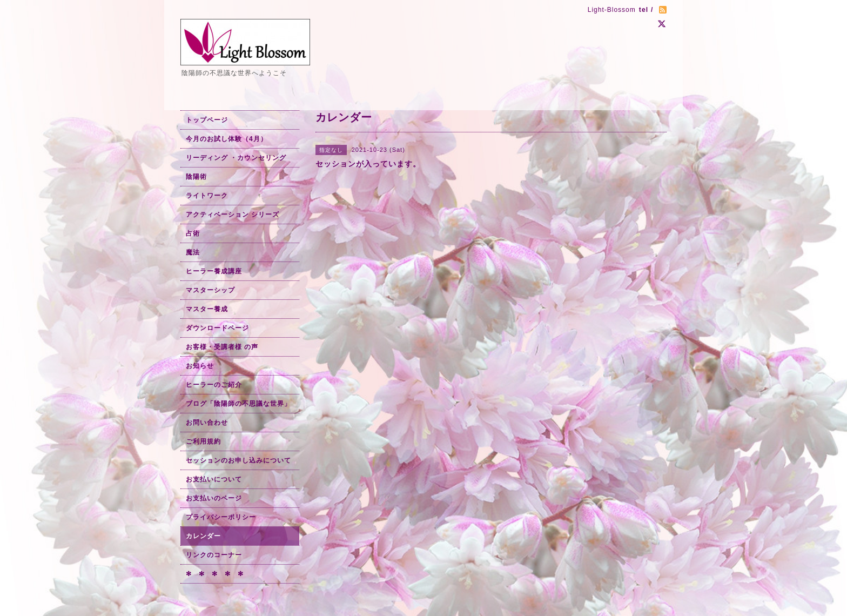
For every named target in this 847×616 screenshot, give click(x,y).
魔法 (193, 252)
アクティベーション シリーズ (233, 215)
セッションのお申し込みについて (238, 460)
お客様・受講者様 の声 (222, 347)
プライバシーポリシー (221, 517)
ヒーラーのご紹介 (214, 385)
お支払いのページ (214, 498)
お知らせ (200, 366)
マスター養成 (207, 309)
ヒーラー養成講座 (214, 271)
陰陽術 (196, 177)
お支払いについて (214, 479)
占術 (193, 233)
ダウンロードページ (217, 328)
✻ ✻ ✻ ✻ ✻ (215, 574)
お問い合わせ (207, 423)
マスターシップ (210, 290)
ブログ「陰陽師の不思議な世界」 (238, 404)
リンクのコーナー (214, 555)
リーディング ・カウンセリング (236, 158)
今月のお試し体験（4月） (227, 139)
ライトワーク (207, 196)
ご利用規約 (203, 441)
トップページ (207, 120)
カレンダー (203, 536)
